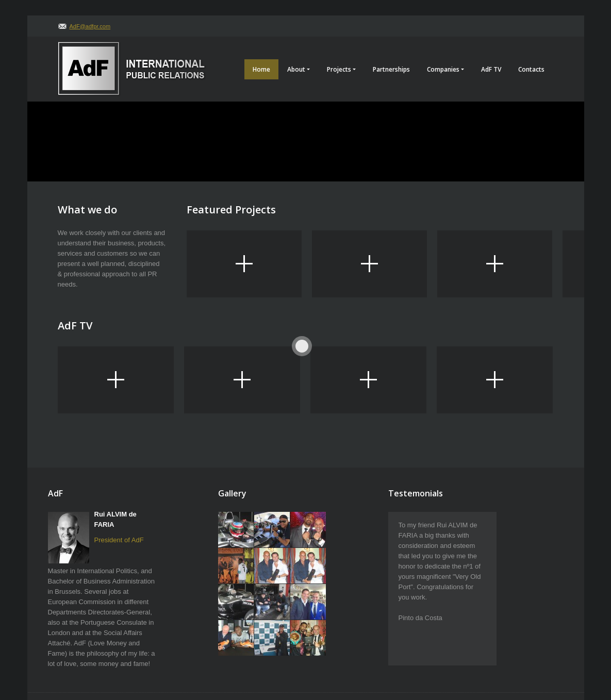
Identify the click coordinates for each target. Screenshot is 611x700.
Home (261, 69)
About (299, 70)
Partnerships (391, 69)
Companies (445, 70)
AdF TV (491, 69)
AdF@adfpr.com (90, 26)
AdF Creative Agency (527, 659)
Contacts (531, 69)
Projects (341, 70)
